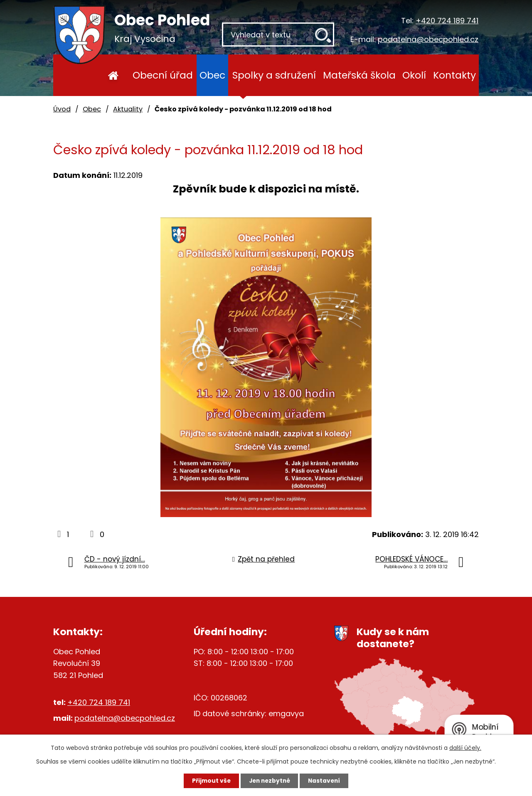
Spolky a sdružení (274, 75)
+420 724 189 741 (447, 21)
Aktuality (128, 109)
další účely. (465, 747)
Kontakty (454, 75)
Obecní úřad (163, 75)
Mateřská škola (359, 75)
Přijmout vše (208, 781)
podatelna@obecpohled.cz (428, 39)
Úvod (113, 75)
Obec (212, 75)
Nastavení (327, 781)
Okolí (414, 75)
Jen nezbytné (269, 781)
